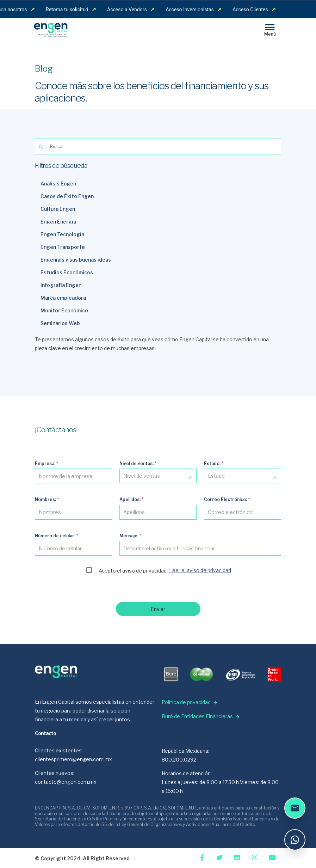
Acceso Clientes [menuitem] (254, 10)
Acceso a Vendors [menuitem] (131, 10)
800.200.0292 (179, 760)
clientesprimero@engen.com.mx (73, 759)
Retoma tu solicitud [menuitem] (71, 10)
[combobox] (158, 476)
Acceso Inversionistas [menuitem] (193, 10)
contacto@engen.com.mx (66, 782)
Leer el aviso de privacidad (200, 570)
